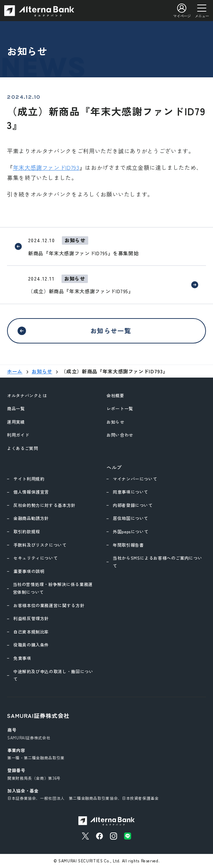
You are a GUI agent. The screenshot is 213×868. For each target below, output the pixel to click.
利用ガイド (18, 435)
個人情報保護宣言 (31, 492)
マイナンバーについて (135, 479)
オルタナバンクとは (27, 395)
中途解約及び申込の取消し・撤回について (53, 675)
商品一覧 (16, 408)
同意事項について (131, 492)
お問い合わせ (120, 435)
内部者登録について (133, 505)
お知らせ (115, 422)
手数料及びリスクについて (40, 545)
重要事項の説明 (29, 571)
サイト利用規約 (29, 479)
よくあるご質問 (22, 448)
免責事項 (22, 658)
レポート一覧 (120, 408)
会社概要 (115, 395)
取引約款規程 (27, 531)
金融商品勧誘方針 (31, 518)
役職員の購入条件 (31, 645)
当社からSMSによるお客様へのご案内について (157, 562)
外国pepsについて (131, 531)
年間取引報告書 (128, 545)
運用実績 (16, 422)
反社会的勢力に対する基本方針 (44, 505)
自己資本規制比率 (31, 632)
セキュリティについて (35, 558)
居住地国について (131, 518)
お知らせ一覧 (111, 330)
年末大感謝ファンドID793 (46, 167)
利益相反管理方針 (31, 618)
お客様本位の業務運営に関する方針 (49, 605)
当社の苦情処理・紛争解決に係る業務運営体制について (53, 588)
